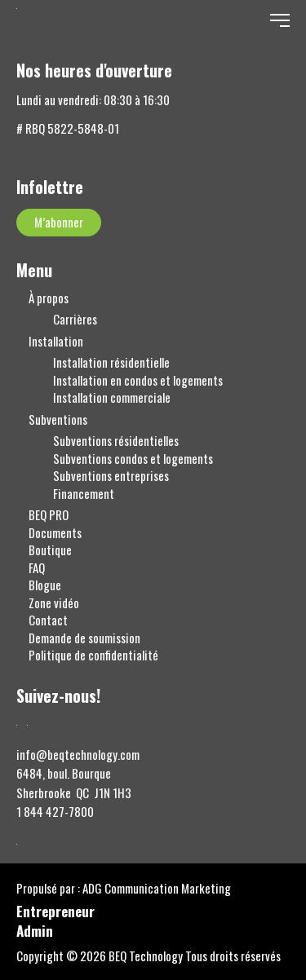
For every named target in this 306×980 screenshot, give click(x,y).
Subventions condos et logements (133, 459)
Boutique (50, 550)
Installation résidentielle (111, 362)
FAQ (37, 568)
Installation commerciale (112, 397)
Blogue (45, 585)
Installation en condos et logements (138, 380)
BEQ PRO (49, 515)
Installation (56, 341)
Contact (48, 620)
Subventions (58, 419)
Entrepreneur (55, 913)
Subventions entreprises (111, 476)
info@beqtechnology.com (78, 755)
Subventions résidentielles (116, 441)
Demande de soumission (84, 638)
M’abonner (59, 222)
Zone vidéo (54, 603)
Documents (55, 533)
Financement (84, 494)
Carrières (75, 319)
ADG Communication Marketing (157, 888)
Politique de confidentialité (93, 655)
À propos (49, 298)
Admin (35, 932)
